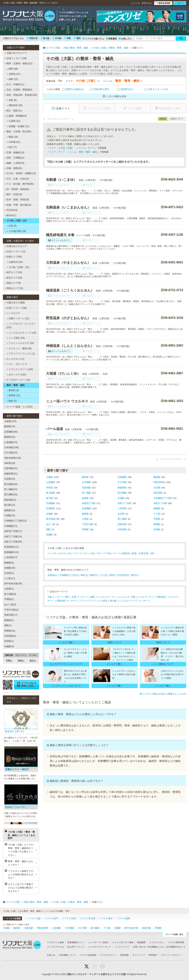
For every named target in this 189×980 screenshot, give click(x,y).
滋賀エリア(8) (13, 283)
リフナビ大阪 (34, 918)
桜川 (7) (12, 147)
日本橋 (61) (13, 142)
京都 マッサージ (80, 597)
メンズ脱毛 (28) (16, 338)
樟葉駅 (157, 524)
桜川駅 (49, 498)
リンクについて (122, 947)
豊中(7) (135, 575)
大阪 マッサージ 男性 (58, 597)
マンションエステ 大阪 (123, 597)
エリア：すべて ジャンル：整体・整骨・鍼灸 (73, 152)
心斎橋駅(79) (11, 442)
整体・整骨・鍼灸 (15, 385)
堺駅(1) (8, 625)
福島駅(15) (10, 510)
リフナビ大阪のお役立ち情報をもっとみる (163, 694)
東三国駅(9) (10, 594)
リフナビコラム (156, 942)
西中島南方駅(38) (13, 584)
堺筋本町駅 (159, 482)
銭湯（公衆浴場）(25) (143, 553)
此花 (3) (12, 226)
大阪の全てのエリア (16, 53)
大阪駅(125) (10, 421)
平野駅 (157, 519)
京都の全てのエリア (16, 246)
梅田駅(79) (10, 426)
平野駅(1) (9, 599)
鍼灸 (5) (12, 401)
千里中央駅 (88, 524)
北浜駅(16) (10, 479)
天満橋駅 (51, 503)
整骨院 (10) (13, 395)
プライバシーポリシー (171, 955)
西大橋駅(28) (11, 494)
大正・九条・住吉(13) (17, 179)
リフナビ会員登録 (88, 955)
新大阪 (45, 38)
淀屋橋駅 (122, 477)
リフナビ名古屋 (87, 918)
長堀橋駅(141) (11, 552)
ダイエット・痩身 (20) (19, 348)
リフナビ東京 (106, 918)
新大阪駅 (51, 493)
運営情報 (124, 955)
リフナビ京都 (69, 918)
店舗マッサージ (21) (18, 318)
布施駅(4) (9, 646)
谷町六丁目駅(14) (13, 537)
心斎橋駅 (51, 482)
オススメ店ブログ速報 (123, 942)
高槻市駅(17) (11, 615)
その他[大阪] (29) (16, 231)
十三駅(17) (10, 578)
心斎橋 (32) (13, 121)
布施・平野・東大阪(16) (18, 205)
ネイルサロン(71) (15, 359)
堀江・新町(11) (13, 111)
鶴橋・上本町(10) (15, 163)
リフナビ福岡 (123, 918)
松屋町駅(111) (11, 547)
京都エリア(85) (13, 257)
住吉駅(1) (9, 573)
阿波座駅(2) (10, 500)
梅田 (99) (12, 69)
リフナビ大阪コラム (93, 39)
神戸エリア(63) (13, 272)
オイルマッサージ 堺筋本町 (152, 597)
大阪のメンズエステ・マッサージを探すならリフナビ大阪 (96, 974)
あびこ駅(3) (10, 605)
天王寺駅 (122, 482)
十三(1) (104, 575)
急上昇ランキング (76, 947)
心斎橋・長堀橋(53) (15, 116)
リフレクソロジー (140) (20, 369)
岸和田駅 (122, 529)
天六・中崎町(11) (15, 84)
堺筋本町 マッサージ (67, 601)
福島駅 (85, 498)
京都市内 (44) (15, 262)
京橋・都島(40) (13, 168)
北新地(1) (52, 575)
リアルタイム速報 (55, 942)
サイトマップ (139, 955)
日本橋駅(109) (11, 447)
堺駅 (48, 529)
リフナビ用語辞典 (176, 942)
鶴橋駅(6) (9, 563)
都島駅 (85, 514)
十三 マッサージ (142, 601)
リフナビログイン (108, 955)
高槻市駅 (122, 524)
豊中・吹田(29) (13, 194)
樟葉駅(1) (9, 620)
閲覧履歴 (111, 39)
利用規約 (153, 955)
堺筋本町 (32, 38)
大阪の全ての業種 (15, 303)
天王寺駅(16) (11, 453)
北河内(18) (11, 210)
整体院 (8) (13, 390)
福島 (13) (12, 79)
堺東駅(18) (10, 631)
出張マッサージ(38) (16, 58)
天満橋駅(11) (11, 526)
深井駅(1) (9, 641)
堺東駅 (85, 529)
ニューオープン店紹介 (98, 942)
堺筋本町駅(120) (13, 458)
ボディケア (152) (16, 375)
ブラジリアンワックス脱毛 (94, 601)
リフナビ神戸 (51, 918)
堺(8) (112, 575)
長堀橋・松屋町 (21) (18, 126)
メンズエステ (12, 313)
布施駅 (49, 535)
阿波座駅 (158, 493)
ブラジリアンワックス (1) (21, 354)
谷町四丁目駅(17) (13, 531)
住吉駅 (121, 514)
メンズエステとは (55, 947)
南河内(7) (10, 215)
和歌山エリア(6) (14, 288)
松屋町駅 (51, 508)
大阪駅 (49, 477)
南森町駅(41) (11, 474)
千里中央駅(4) (11, 610)
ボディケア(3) (104, 553)
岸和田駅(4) (10, 636)
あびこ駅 (51, 524)
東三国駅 (122, 519)
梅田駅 (85, 477)
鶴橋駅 (157, 508)
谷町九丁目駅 (160, 503)
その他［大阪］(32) (15, 221)
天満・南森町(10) (15, 153)
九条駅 (85, 519)
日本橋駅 (86, 482)
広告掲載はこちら (156, 947)
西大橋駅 (122, 493)
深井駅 (157, 529)
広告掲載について (67, 955)
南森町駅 (122, 488)
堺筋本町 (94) (15, 105)
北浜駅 (157, 488)
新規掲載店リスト (76, 942)
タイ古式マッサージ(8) (17, 380)
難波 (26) (12, 137)
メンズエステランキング (99, 947)
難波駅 (157, 477)
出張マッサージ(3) (15, 252)
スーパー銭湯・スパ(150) (19, 407)
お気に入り (125, 39)
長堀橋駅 (86, 508)
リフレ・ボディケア (16, 364)
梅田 (77, 38)
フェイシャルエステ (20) (20, 343)
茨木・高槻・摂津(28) (17, 200)
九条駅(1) (9, 589)
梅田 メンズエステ (100, 597)
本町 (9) (12, 100)
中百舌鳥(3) (123, 575)
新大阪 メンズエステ (120, 601)
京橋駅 (49, 514)
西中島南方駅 (53, 519)
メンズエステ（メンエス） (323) (21, 326)
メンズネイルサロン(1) (59, 553)
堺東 (68, 38)
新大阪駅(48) (11, 484)
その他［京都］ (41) (18, 267)
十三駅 (157, 514)
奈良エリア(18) (13, 278)
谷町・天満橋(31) (15, 158)
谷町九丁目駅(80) (13, 542)
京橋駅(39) (10, 568)
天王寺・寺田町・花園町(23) (20, 173)
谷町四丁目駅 (89, 503)
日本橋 (57, 38)
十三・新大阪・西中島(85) (19, 184)
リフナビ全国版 (12, 918)
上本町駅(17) (11, 557)
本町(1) (84, 575)
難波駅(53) (10, 437)
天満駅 (121, 498)
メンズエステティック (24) (21, 333)
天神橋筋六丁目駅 (163, 498)
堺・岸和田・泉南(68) (17, 189)
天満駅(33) (10, 516)
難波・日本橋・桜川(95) (18, 132)
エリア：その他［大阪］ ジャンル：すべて (72, 148)
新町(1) (94, 575)
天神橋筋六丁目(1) (69, 575)
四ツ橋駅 (86, 493)
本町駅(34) (10, 463)
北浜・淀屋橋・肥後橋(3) (18, 90)
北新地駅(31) (11, 468)
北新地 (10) (13, 74)
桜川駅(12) (10, 505)
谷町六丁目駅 (124, 503)
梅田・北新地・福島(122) (18, 63)
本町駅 (49, 488)
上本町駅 (122, 508)
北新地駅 (86, 488)
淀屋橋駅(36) (11, 432)
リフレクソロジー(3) (84, 553)
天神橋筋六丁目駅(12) (15, 521)
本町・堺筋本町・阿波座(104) (21, 95)
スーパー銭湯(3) (121, 553)
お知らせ (51, 955)
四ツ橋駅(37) (11, 489)
